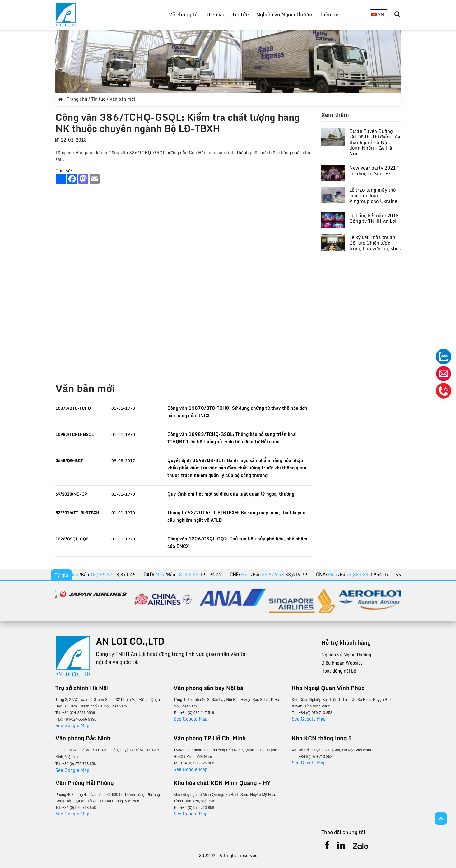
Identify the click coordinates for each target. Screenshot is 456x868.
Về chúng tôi (184, 15)
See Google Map (72, 725)
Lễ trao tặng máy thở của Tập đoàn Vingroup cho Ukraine (373, 195)
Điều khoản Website (342, 663)
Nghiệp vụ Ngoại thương (285, 15)
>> (398, 574)
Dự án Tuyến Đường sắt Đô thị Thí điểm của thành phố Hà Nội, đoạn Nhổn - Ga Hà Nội (375, 142)
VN (378, 14)
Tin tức (240, 15)
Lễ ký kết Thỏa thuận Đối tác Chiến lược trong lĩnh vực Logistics (375, 243)
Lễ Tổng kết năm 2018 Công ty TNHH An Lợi (374, 218)
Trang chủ (73, 99)
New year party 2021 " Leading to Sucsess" (374, 170)
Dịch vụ (216, 15)
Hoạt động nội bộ (339, 671)
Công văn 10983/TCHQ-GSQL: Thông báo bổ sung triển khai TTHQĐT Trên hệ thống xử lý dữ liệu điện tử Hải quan (232, 438)
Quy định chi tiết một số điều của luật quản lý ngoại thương (231, 494)
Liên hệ (330, 15)
